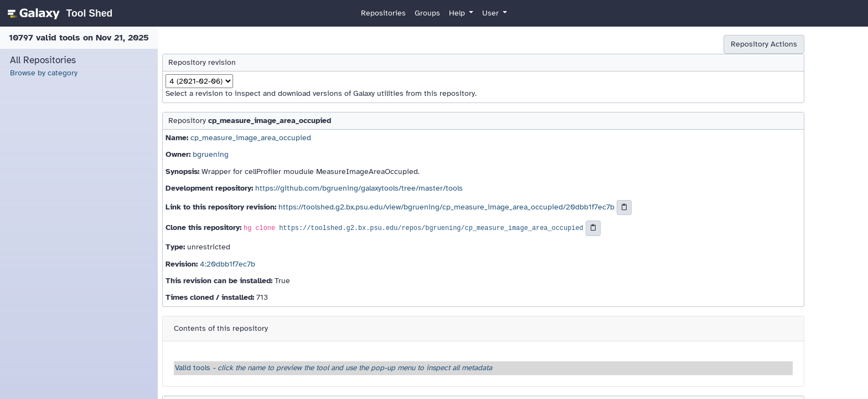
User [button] (492, 13)
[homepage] (58, 13)
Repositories (383, 13)
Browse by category (44, 73)
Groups (427, 13)
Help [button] (458, 13)
